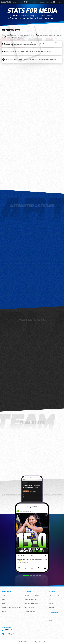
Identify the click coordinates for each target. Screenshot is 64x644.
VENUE (51, 616)
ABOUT (3, 599)
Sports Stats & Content (32, 595)
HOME (3, 595)
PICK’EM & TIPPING (54, 595)
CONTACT (4, 611)
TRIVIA (51, 603)
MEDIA (3, 603)
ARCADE (51, 599)
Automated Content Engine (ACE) (11, 607)
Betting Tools (30, 607)
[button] (26, 575)
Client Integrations (31, 599)
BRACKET (51, 607)
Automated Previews (32, 603)
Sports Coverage (30, 611)
